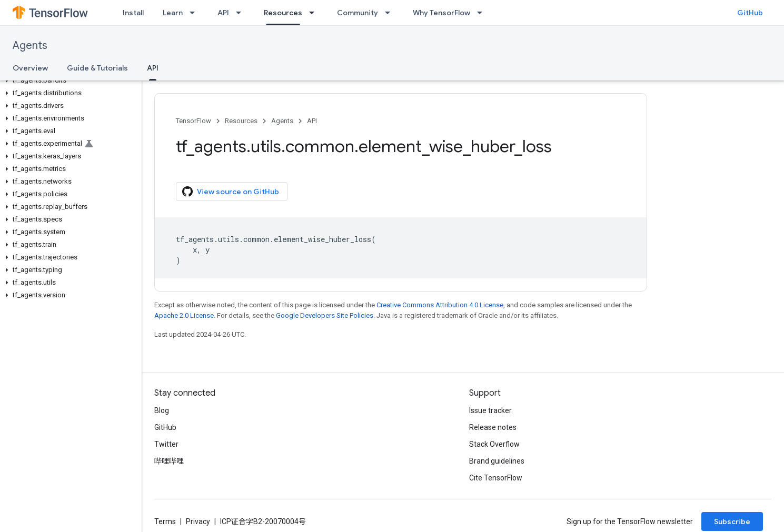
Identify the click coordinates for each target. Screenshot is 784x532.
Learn (173, 13)
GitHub (750, 13)
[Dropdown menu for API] (242, 13)
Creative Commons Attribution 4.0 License (440, 305)
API (223, 13)
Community (358, 13)
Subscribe (732, 521)
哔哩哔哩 (169, 461)
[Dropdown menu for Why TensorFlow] (483, 13)
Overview (30, 68)
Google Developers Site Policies (325, 315)
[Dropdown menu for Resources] (315, 13)
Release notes (493, 427)
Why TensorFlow (441, 13)
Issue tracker (490, 410)
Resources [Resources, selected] (283, 13)
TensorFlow (193, 121)
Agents (30, 46)
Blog (162, 410)
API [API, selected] (153, 68)
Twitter (166, 444)
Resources (241, 121)
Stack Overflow (494, 444)
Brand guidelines (497, 461)
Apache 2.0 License (184, 315)
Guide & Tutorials (97, 68)
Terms (165, 521)
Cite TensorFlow (496, 478)
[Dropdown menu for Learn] (195, 13)
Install (133, 13)
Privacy (198, 521)
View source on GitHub (231, 192)
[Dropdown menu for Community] (391, 13)
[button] (69, 81)
